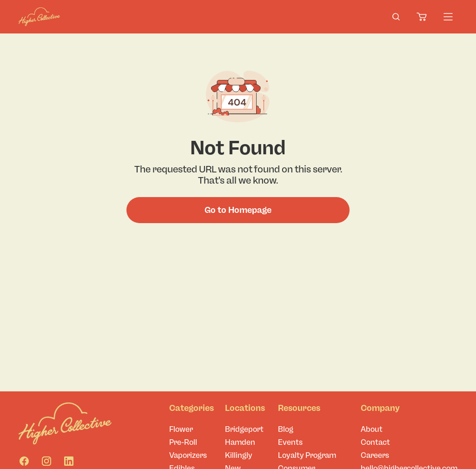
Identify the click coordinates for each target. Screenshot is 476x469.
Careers (375, 455)
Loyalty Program (307, 455)
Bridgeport (244, 429)
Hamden (240, 442)
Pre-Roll (183, 442)
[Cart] (422, 17)
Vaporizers (188, 455)
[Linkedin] (69, 461)
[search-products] (396, 17)
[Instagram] (46, 461)
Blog (286, 429)
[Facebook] (24, 461)
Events (290, 442)
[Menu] (448, 17)
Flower (181, 429)
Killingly (239, 455)
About (372, 429)
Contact (375, 442)
